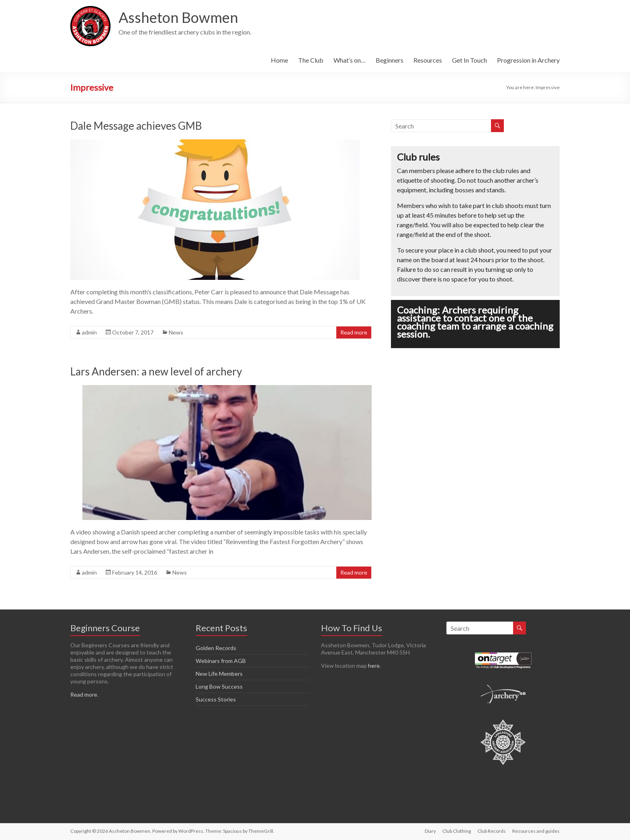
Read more (354, 332)
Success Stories (216, 699)
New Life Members (219, 674)
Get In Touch (469, 60)
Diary (430, 831)
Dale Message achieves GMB (136, 126)
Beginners (390, 60)
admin (89, 332)
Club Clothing (457, 831)
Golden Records (216, 648)
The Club (311, 60)
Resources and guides (536, 831)
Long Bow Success (219, 686)
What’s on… (350, 60)
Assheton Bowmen (178, 17)
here (374, 666)
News (176, 332)
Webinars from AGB (221, 661)
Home (279, 60)
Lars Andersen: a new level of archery (156, 371)
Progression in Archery (528, 60)
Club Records (492, 831)
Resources (428, 60)
